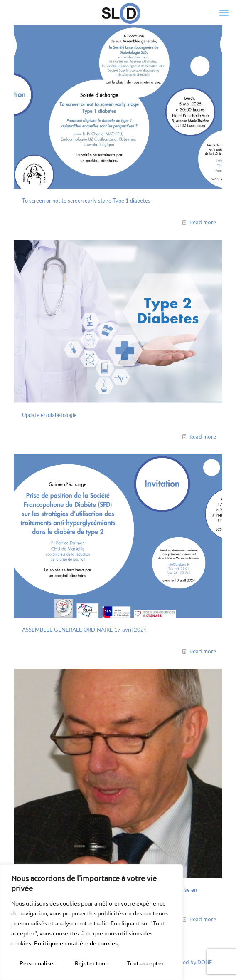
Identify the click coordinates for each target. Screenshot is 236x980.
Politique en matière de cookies (76, 943)
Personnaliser (37, 963)
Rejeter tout (91, 963)
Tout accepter (145, 963)
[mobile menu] (225, 12)
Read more (203, 222)
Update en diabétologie (49, 415)
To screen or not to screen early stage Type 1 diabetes (86, 201)
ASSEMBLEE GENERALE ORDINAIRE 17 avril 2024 (85, 630)
